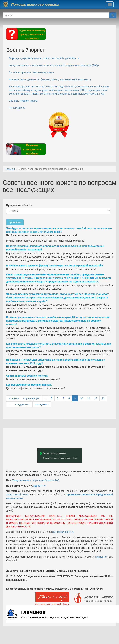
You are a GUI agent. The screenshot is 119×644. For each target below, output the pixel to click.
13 (103, 398)
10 (81, 398)
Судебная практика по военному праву (31, 72)
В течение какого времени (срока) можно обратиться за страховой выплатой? (55, 266)
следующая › (23, 404)
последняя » (42, 404)
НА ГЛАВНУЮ (17, 108)
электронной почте (17, 495)
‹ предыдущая (31, 398)
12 (96, 398)
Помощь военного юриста (35, 4)
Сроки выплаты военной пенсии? (27, 376)
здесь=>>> (40, 486)
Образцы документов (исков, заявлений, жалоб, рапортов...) (44, 58)
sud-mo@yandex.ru (63, 532)
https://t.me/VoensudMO (46, 480)
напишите (101, 557)
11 (89, 398)
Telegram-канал (22, 480)
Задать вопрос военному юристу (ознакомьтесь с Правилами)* (32, 34)
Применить (15, 222)
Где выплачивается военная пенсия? (29, 385)
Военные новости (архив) (24, 101)
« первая (14, 398)
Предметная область (19, 205)
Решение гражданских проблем (32, 149)
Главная (10, 169)
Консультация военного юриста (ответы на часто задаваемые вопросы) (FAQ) (54, 65)
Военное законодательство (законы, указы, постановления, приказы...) (50, 79)
